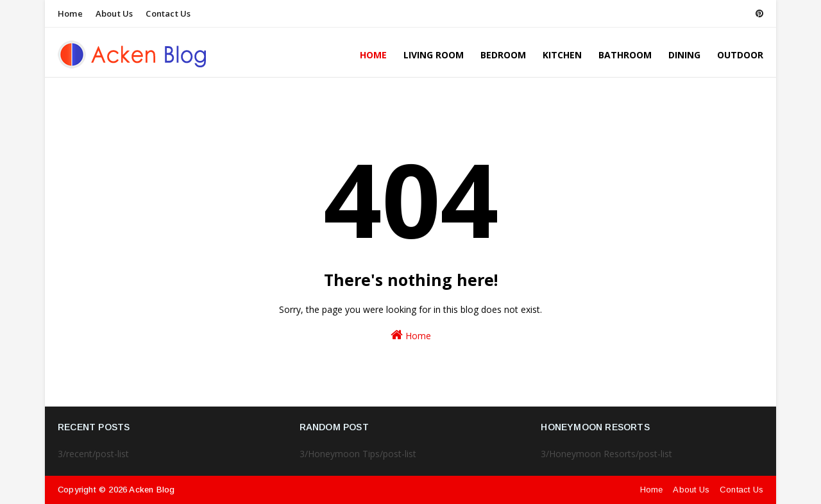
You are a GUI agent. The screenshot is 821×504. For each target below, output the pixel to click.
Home (70, 13)
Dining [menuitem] (684, 55)
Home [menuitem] (373, 55)
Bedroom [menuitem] (503, 55)
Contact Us (168, 13)
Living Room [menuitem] (434, 55)
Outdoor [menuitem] (740, 55)
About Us (114, 13)
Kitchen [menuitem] (562, 55)
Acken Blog (152, 490)
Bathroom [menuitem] (625, 55)
